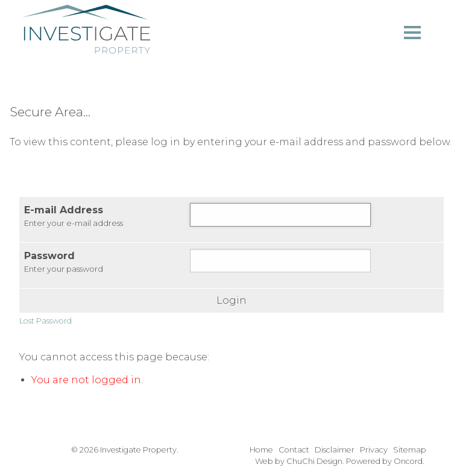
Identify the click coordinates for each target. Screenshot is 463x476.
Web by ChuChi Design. (300, 461)
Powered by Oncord (384, 461)
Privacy (374, 450)
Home (261, 450)
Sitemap (410, 450)
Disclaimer (335, 450)
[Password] (280, 261)
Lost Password (46, 321)
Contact (294, 450)
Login (231, 301)
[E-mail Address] (280, 215)
